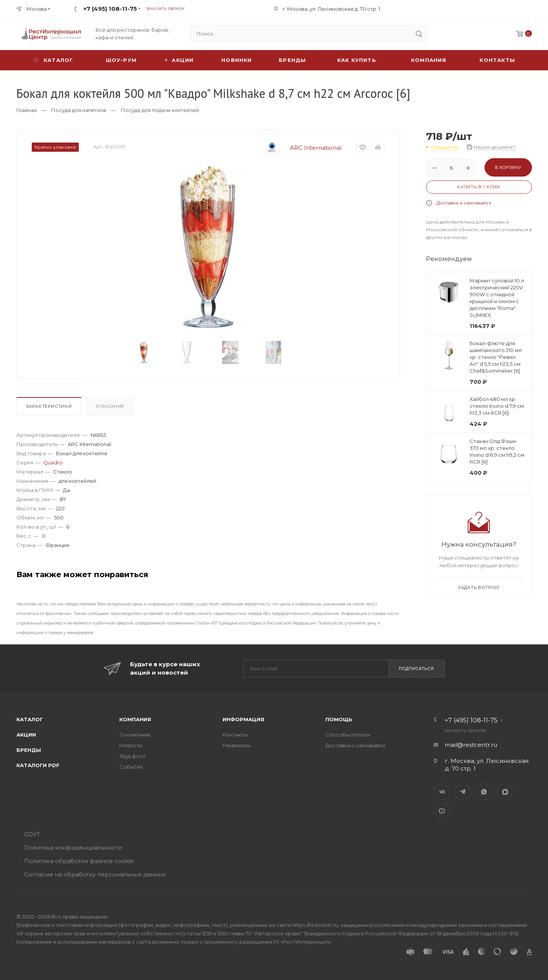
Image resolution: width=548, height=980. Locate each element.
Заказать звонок (165, 9)
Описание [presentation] (110, 406)
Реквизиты (237, 745)
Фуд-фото (133, 756)
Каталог (30, 719)
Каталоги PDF (38, 765)
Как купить (357, 60)
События (131, 767)
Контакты (497, 60)
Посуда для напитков (79, 110)
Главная (27, 110)
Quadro (53, 462)
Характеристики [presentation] (49, 406)
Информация (243, 719)
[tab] (50, 408)
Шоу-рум (121, 60)
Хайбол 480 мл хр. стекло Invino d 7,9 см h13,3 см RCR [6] (497, 406)
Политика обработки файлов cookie (79, 861)
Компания (429, 60)
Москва (37, 9)
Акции (26, 735)
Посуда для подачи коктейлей (160, 110)
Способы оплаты (348, 735)
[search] (419, 34)
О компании (135, 735)
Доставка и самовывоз (464, 203)
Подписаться (416, 668)
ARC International (298, 148)
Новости (131, 745)
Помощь (339, 719)
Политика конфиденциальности (73, 848)
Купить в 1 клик (479, 187)
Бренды (292, 60)
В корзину (508, 167)
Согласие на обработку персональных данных (95, 874)
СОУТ (32, 834)
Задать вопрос (479, 587)
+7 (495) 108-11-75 (110, 9)
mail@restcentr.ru (471, 745)
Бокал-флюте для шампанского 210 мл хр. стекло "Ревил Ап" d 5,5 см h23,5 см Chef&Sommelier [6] (496, 357)
